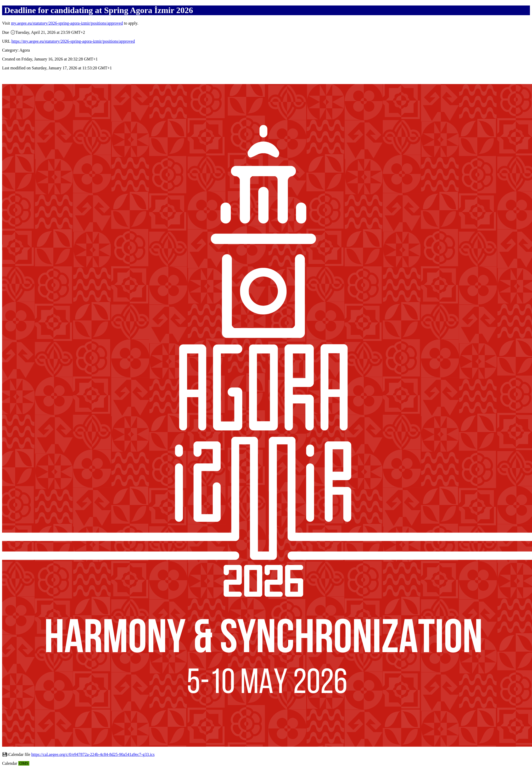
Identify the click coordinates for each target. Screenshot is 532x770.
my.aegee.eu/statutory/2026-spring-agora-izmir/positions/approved (67, 23)
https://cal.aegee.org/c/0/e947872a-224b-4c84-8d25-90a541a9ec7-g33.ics (93, 754)
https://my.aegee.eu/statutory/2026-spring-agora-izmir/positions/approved (73, 41)
